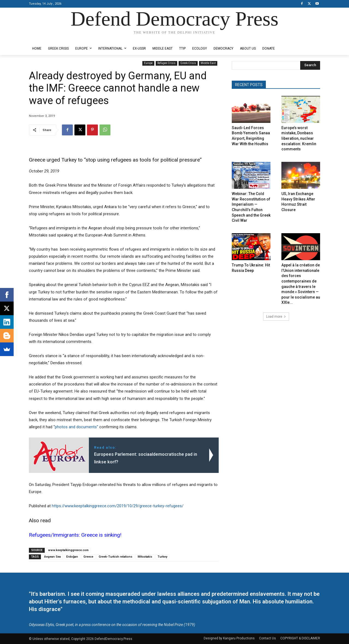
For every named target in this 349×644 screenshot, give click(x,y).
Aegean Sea (52, 557)
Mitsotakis (145, 557)
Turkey (162, 557)
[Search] (310, 65)
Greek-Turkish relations (115, 557)
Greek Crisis (188, 63)
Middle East (208, 63)
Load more (276, 317)
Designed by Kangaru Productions (50, 38)
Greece (88, 557)
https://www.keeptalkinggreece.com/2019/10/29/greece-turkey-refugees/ (118, 506)
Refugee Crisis (166, 63)
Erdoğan (72, 557)
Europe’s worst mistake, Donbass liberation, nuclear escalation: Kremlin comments (299, 138)
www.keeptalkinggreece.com (68, 550)
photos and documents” (76, 427)
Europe (148, 63)
